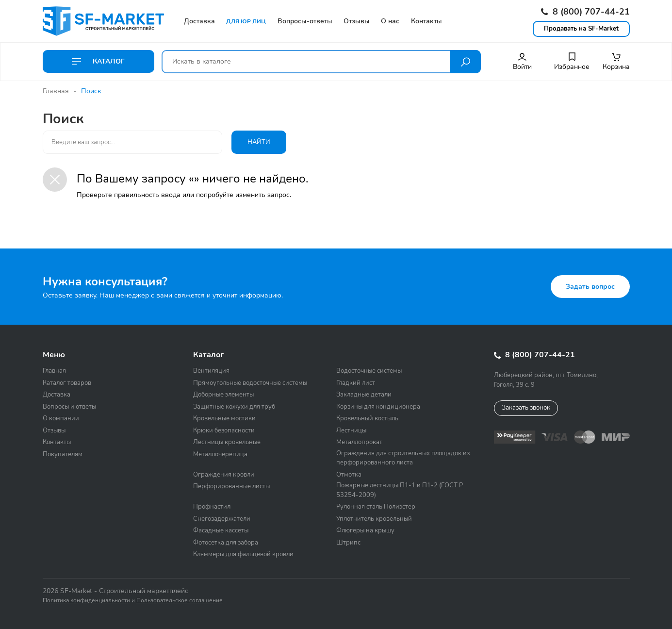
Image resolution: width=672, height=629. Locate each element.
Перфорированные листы (231, 486)
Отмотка (349, 475)
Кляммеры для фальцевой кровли (243, 554)
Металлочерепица (220, 454)
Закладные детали (364, 395)
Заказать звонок (526, 408)
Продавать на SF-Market (581, 29)
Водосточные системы (369, 371)
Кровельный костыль (367, 418)
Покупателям (63, 454)
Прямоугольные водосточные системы (250, 383)
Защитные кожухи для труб (234, 407)
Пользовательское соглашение (180, 600)
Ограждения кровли (224, 475)
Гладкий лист (356, 383)
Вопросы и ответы (69, 407)
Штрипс (348, 543)
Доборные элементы (223, 395)
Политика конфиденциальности (86, 600)
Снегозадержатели (222, 519)
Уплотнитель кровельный (374, 519)
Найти (259, 142)
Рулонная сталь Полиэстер (376, 507)
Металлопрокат (359, 442)
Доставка (57, 395)
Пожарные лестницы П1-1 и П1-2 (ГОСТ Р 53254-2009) (400, 490)
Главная (56, 91)
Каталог (98, 61)
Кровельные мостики (224, 418)
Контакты (57, 442)
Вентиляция (211, 371)
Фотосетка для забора (226, 543)
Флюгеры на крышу (365, 530)
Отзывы (54, 430)
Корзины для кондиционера (378, 407)
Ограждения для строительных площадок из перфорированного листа (403, 458)
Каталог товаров (67, 383)
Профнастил (212, 507)
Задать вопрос (590, 287)
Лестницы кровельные (227, 442)
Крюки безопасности (224, 430)
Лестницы (351, 430)
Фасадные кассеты (221, 530)
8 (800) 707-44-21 (585, 12)
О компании (61, 418)
